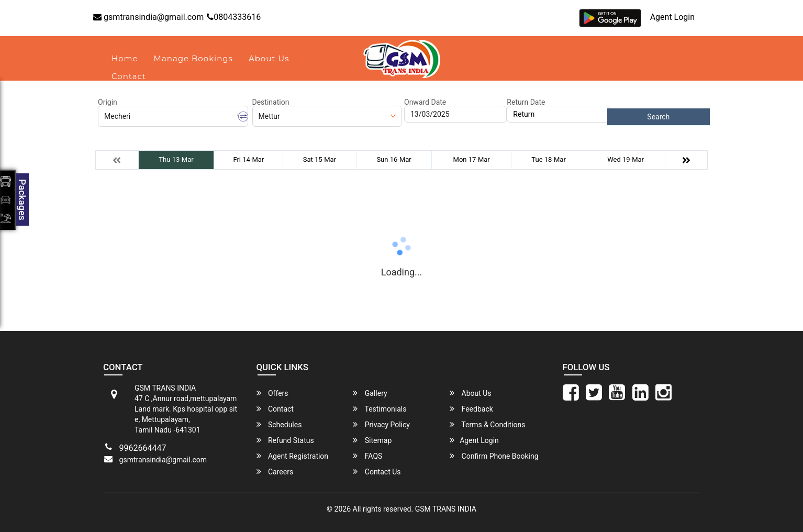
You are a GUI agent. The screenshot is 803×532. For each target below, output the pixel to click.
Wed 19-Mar (626, 159)
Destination (271, 102)
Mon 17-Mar (472, 159)
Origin (108, 102)
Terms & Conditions (487, 424)
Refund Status (285, 440)
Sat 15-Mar (320, 159)
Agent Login (672, 17)
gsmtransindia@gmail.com (148, 17)
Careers (275, 472)
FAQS (367, 456)
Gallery (370, 393)
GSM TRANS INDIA (446, 509)
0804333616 (234, 17)
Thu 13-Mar (176, 159)
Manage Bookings (193, 58)
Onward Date (425, 102)
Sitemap (372, 440)
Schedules (279, 424)
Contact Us (377, 472)
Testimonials (380, 409)
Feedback (471, 409)
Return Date (526, 102)
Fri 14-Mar (248, 159)
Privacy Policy (381, 424)
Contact (129, 76)
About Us (269, 58)
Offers (272, 393)
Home (125, 58)
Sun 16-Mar (394, 159)
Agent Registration (293, 456)
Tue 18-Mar (548, 159)
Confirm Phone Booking (494, 456)
